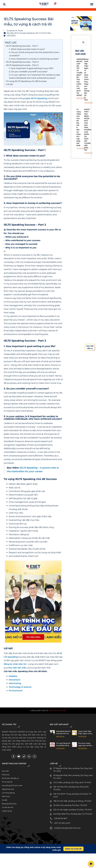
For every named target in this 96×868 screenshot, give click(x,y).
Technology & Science (20, 688)
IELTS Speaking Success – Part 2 (22, 62)
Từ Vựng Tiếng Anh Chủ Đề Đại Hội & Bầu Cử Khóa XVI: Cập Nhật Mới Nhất (63, 746)
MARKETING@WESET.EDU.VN (67, 829)
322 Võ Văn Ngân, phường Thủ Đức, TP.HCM (72, 811)
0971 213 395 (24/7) (62, 824)
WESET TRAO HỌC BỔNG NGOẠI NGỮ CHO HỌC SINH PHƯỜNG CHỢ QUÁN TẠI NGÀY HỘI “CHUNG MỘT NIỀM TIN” (88, 130)
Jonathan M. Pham (11, 698)
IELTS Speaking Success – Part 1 (22, 46)
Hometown (15, 681)
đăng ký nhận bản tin (15, 665)
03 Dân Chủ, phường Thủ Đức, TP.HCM (70, 807)
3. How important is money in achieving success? (34, 59)
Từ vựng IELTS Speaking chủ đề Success (26, 81)
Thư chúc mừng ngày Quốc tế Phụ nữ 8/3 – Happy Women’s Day (86, 746)
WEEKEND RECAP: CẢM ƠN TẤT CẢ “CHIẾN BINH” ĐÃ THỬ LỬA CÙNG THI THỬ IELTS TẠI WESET (63, 734)
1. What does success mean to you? (27, 49)
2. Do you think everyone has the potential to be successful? (34, 54)
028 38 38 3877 (61, 820)
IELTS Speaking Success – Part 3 (22, 65)
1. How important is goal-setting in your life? (31, 68)
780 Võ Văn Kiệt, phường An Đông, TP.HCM (72, 802)
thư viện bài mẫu (17, 669)
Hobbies (13, 677)
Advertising (15, 685)
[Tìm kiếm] (83, 42)
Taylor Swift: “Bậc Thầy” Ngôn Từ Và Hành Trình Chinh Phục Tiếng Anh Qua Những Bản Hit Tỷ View (87, 79)
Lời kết (10, 84)
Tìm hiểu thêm (33, 638)
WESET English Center (57, 712)
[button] (92, 4)
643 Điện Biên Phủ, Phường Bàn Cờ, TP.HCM (73, 815)
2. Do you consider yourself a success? (28, 72)
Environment (16, 692)
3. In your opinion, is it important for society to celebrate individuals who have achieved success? (35, 76)
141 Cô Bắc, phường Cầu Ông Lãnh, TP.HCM (72, 784)
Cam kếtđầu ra (90, 347)
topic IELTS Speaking (36, 98)
